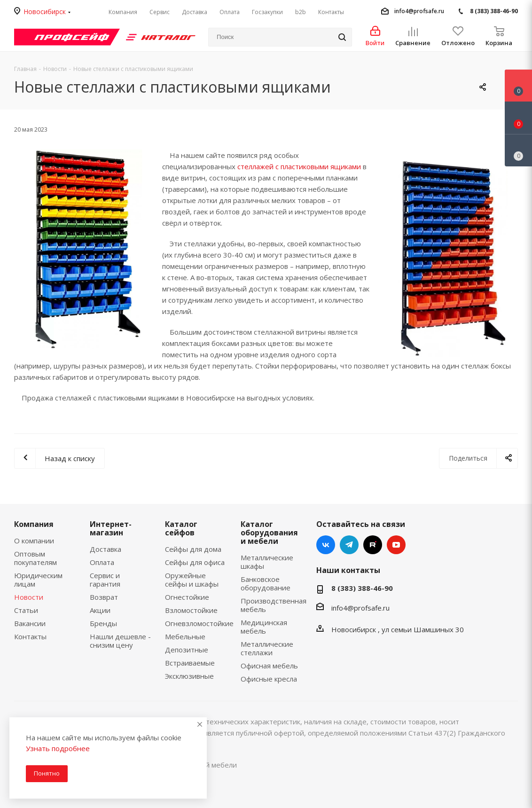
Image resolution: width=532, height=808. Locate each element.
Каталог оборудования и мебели (269, 533)
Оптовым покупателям (35, 558)
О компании (34, 541)
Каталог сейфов (181, 528)
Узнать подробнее (58, 748)
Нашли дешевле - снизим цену (120, 641)
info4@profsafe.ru (419, 11)
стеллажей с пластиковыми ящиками (299, 166)
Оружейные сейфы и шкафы (192, 580)
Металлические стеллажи (267, 648)
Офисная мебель (269, 666)
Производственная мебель (274, 605)
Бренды (103, 623)
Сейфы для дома (193, 549)
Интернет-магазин (111, 528)
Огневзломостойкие (199, 623)
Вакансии (30, 623)
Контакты (30, 636)
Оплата (102, 562)
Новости (29, 597)
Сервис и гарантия (105, 580)
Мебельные (185, 636)
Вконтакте (326, 545)
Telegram (349, 545)
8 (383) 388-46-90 (494, 11)
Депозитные (187, 650)
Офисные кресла (269, 679)
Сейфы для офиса (195, 562)
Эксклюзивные (189, 676)
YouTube (396, 545)
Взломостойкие (191, 610)
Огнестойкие (187, 597)
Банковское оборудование (266, 583)
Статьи (26, 610)
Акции (100, 610)
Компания (34, 524)
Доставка (106, 549)
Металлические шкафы (267, 562)
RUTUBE (373, 545)
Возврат (104, 597)
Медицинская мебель (264, 627)
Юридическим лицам (38, 580)
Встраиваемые (190, 663)
